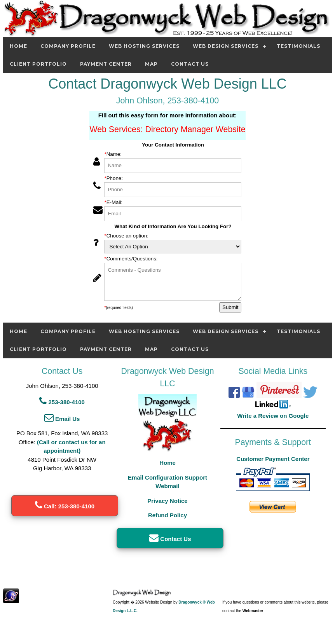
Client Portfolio (38, 64)
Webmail (167, 486)
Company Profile (68, 46)
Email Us (62, 419)
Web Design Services (226, 46)
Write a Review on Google (273, 416)
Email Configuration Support (167, 477)
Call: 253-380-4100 (65, 506)
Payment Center (106, 64)
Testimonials (298, 46)
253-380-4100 (62, 402)
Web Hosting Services (144, 46)
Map (151, 64)
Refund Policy (167, 515)
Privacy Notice (167, 501)
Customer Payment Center (273, 459)
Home (18, 46)
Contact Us (190, 64)
